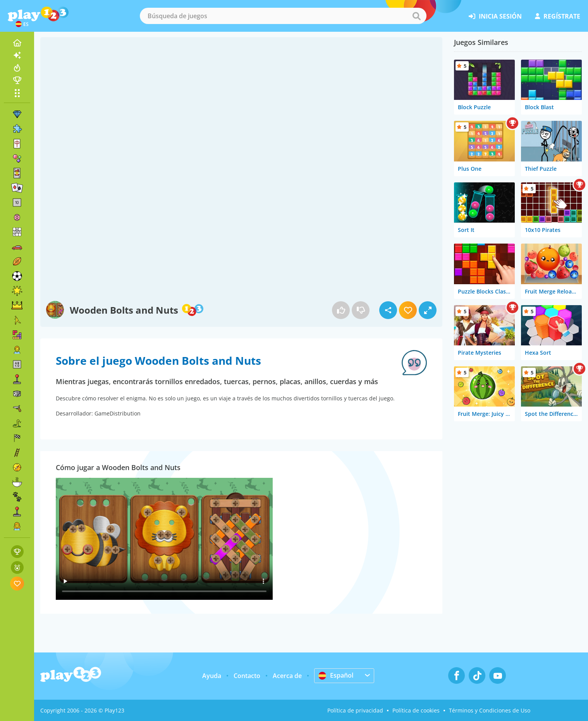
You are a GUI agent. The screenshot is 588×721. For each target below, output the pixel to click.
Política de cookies (416, 710)
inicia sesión (495, 16)
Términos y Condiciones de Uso (490, 710)
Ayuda (212, 676)
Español (336, 675)
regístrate (558, 16)
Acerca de (287, 676)
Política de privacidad (355, 710)
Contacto (247, 676)
